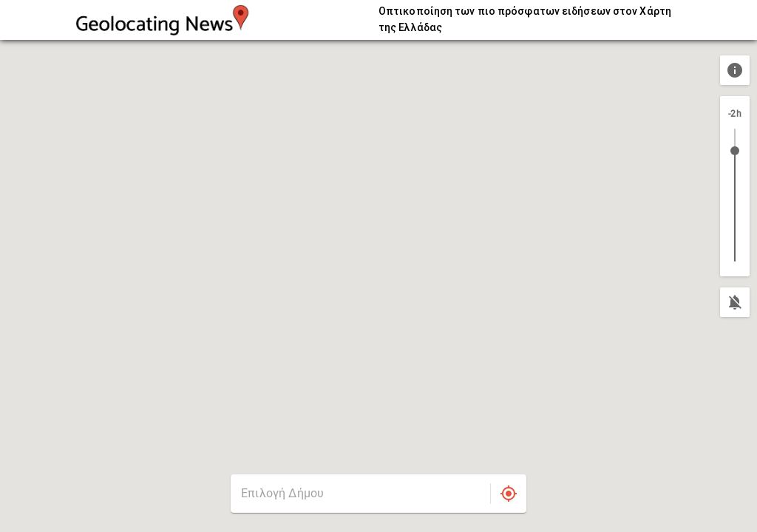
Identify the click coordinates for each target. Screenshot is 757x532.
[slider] (735, 151)
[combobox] (360, 494)
